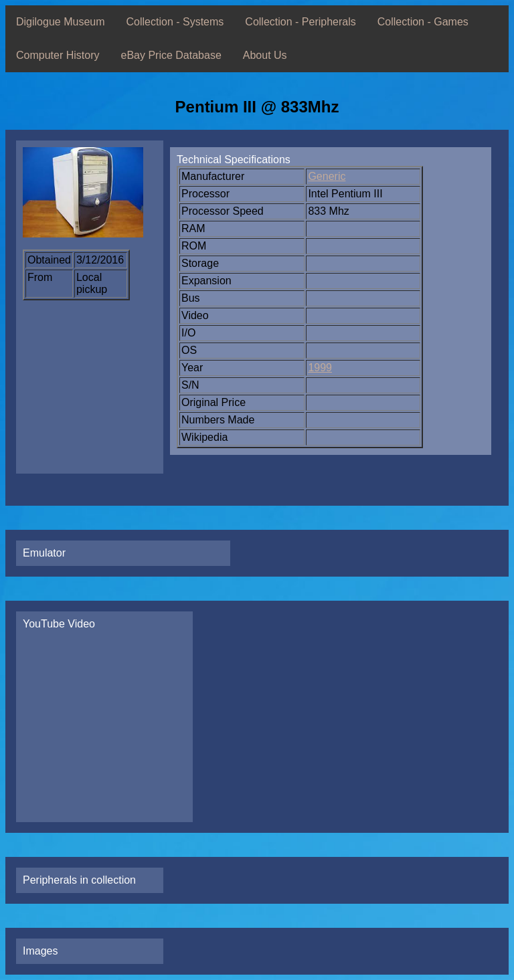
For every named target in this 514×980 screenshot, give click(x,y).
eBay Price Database (171, 55)
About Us (265, 55)
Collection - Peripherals (300, 22)
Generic (327, 176)
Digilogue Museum (61, 22)
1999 (320, 368)
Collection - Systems (175, 22)
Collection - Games (423, 22)
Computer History (58, 55)
